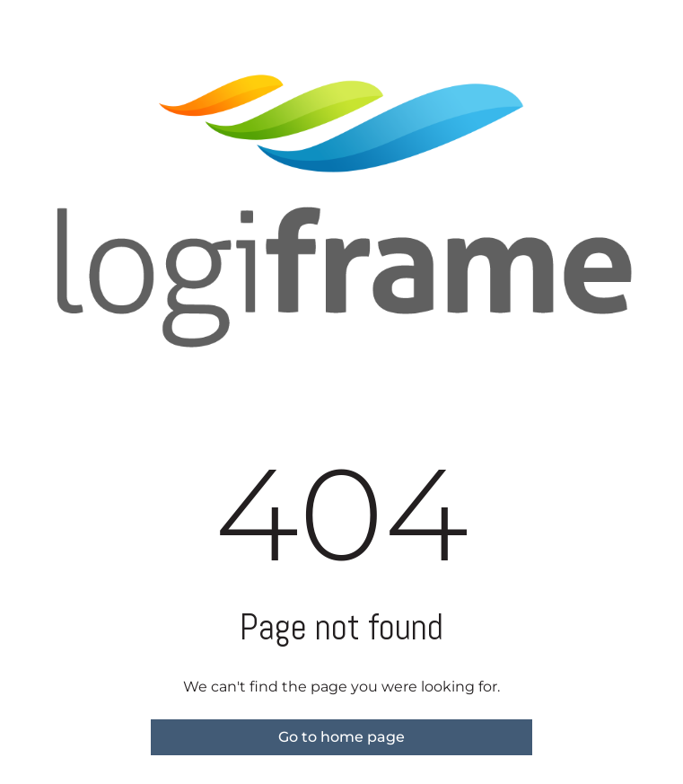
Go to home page (341, 737)
